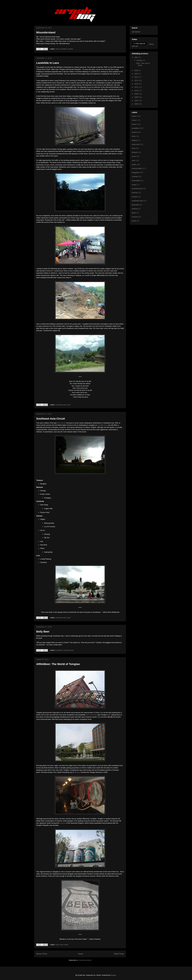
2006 (137, 104)
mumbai (135, 177)
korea (134, 124)
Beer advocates (92, 715)
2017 (137, 57)
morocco (135, 217)
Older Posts (119, 954)
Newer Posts (42, 954)
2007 (137, 101)
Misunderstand (46, 32)
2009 (137, 94)
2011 (137, 87)
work (134, 160)
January (140, 60)
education (135, 205)
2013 (137, 80)
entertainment (137, 189)
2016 (137, 70)
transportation (137, 168)
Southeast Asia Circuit (51, 419)
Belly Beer (43, 632)
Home (81, 954)
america (135, 209)
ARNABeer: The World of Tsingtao (58, 664)
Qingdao (77, 772)
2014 (137, 77)
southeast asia (61, 405)
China (105, 425)
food (62, 945)
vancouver (136, 144)
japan (134, 213)
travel (69, 405)
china (57, 49)
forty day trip (62, 423)
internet (135, 193)
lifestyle (135, 152)
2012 (137, 84)
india (134, 136)
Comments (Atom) (85, 960)
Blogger (113, 975)
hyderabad (136, 181)
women (71, 49)
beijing (134, 140)
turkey (134, 221)
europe (134, 197)
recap (134, 185)
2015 (137, 74)
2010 (137, 91)
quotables (64, 49)
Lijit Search (136, 32)
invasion (63, 823)
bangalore (136, 172)
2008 (137, 97)
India (99, 425)
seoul (134, 156)
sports (134, 164)
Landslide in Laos (48, 63)
